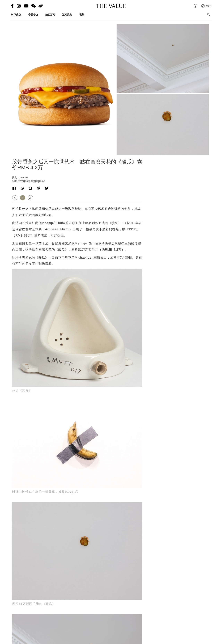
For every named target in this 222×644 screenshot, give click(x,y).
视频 (82, 15)
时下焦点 (16, 15)
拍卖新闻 (50, 15)
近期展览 (67, 15)
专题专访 (33, 15)
